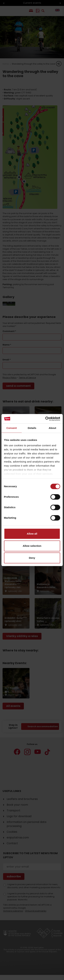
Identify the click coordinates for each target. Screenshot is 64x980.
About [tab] (52, 428)
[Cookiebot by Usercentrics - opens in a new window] (46, 419)
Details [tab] (32, 428)
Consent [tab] (12, 428)
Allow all (32, 534)
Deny (32, 558)
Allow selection (32, 546)
